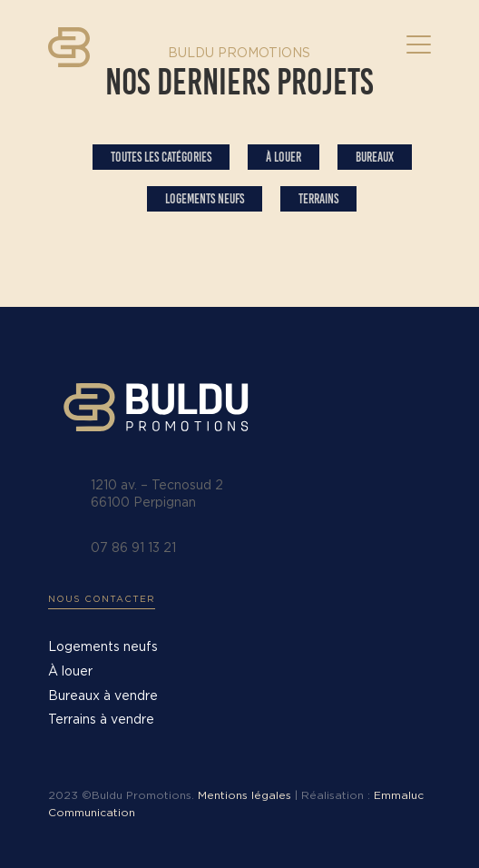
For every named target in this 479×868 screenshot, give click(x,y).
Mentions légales (244, 795)
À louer (283, 157)
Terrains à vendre (101, 720)
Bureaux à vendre (103, 696)
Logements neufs (103, 647)
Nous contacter (102, 599)
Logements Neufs (205, 199)
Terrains (318, 199)
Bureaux (375, 157)
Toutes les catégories (161, 157)
